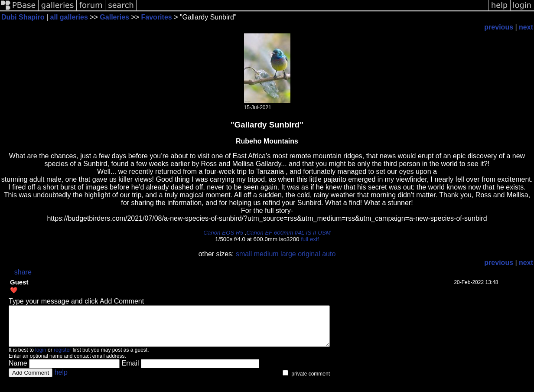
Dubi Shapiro (23, 17)
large (288, 254)
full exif (310, 239)
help (61, 380)
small (244, 254)
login (41, 358)
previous (499, 27)
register (62, 358)
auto (329, 254)
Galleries (114, 17)
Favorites (158, 17)
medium (266, 254)
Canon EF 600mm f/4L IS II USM (288, 233)
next (526, 27)
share (23, 272)
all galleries (69, 17)
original (309, 254)
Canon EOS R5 (223, 233)
